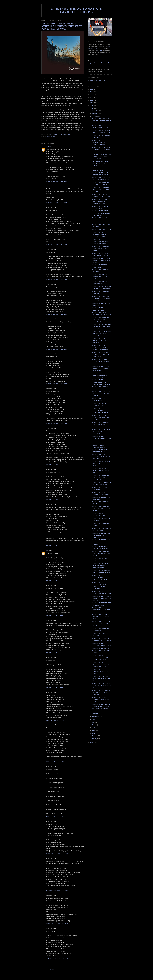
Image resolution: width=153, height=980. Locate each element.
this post (100, 50)
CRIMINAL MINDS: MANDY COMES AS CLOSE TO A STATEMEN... (100, 354)
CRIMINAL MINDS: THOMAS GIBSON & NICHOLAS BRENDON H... (101, 375)
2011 (92, 97)
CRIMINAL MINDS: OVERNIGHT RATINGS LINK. (100, 672)
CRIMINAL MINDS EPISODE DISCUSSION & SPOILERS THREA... (101, 248)
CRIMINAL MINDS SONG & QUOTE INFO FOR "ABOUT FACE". (101, 121)
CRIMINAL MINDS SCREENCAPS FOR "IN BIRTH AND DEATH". (100, 658)
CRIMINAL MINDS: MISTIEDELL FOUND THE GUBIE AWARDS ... (101, 610)
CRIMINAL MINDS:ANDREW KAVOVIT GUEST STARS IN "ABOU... (101, 189)
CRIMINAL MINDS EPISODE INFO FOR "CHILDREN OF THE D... (101, 509)
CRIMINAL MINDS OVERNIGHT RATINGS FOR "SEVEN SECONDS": (101, 241)
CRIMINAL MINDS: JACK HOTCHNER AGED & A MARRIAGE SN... (100, 220)
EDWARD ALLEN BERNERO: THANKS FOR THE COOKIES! (101, 711)
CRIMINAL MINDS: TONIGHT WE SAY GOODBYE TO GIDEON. (101, 692)
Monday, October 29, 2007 (57, 854)
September (96, 717)
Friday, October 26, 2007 (57, 181)
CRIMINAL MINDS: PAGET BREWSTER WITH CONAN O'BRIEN (101, 457)
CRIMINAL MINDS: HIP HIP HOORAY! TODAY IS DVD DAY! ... (101, 699)
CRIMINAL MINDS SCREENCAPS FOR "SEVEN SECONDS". (99, 235)
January (95, 739)
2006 (92, 742)
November (95, 114)
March (94, 733)
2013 (92, 92)
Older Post (82, 966)
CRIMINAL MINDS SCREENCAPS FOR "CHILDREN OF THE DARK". (101, 410)
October (95, 116)
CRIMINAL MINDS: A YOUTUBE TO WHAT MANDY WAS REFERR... (100, 347)
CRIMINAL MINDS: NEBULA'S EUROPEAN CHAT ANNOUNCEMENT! (101, 566)
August (94, 719)
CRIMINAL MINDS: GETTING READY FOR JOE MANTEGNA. (101, 535)
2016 (92, 89)
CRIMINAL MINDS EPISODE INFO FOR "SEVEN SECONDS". (101, 320)
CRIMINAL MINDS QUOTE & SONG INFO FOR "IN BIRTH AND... (101, 685)
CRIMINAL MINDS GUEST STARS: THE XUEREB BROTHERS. (100, 277)
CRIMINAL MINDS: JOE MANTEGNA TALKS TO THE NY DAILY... (101, 471)
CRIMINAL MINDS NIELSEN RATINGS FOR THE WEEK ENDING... (101, 298)
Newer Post (45, 966)
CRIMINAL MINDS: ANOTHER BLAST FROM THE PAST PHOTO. (101, 361)
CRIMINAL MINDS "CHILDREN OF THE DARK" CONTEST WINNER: (101, 327)
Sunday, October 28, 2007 (57, 720)
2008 (92, 106)
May (93, 728)
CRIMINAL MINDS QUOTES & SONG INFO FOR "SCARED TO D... (101, 598)
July (93, 722)
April (94, 730)
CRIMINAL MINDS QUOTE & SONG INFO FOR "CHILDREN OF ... (101, 445)
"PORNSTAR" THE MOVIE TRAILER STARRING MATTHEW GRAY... (100, 163)
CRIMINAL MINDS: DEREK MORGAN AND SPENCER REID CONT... (101, 213)
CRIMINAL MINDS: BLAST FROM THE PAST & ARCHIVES (100, 340)
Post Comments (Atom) (57, 970)
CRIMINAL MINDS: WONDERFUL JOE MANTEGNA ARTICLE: (100, 142)
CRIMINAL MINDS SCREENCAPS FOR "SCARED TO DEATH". (100, 577)
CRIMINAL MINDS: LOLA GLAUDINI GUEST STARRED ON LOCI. (99, 201)
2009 (92, 103)
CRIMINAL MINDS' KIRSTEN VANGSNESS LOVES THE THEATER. (101, 624)
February (95, 736)
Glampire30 (50, 147)
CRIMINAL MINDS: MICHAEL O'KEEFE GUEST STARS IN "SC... (101, 617)
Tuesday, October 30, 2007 (58, 958)
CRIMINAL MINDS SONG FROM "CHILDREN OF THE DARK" (101, 438)
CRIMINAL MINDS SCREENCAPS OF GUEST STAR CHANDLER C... (101, 665)
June (94, 725)
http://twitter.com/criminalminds (99, 63)
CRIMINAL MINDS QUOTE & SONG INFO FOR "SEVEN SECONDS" (101, 260)
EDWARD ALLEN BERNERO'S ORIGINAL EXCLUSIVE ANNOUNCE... (101, 156)
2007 (92, 108)
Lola (48, 551)
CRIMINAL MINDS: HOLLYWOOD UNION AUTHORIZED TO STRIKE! (101, 382)
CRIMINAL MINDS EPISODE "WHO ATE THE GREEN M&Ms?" (101, 542)
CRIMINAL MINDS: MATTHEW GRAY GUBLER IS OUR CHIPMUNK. (101, 368)
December (95, 111)
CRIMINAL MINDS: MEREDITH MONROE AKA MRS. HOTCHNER (101, 334)
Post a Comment (47, 963)
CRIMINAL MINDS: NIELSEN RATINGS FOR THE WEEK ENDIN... (101, 149)
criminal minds (52, 136)
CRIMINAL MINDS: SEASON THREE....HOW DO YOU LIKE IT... (101, 394)
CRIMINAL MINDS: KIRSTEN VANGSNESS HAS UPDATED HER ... (101, 431)
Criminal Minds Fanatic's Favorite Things (77, 10)
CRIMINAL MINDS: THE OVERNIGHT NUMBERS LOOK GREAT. (100, 417)
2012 (92, 95)
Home (64, 966)
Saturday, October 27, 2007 (58, 465)
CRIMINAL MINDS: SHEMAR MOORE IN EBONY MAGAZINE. (101, 464)
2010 (92, 100)
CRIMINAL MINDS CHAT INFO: (101, 230)
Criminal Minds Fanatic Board (97, 80)
